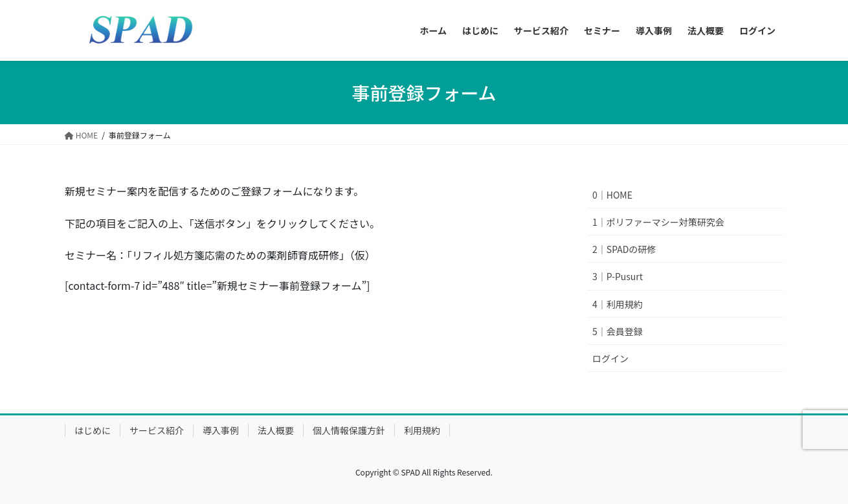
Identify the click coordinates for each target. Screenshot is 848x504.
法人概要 (276, 430)
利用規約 (422, 430)
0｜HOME (612, 195)
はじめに (93, 430)
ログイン (610, 358)
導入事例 (221, 430)
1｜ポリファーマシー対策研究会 (658, 222)
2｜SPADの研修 (624, 249)
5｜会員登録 (618, 331)
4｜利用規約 (618, 304)
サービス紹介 (157, 430)
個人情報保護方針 (349, 430)
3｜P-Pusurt (618, 276)
